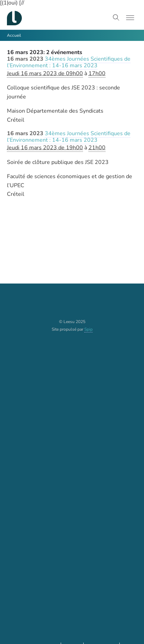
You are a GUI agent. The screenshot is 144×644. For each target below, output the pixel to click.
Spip (88, 329)
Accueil (14, 35)
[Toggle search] (116, 18)
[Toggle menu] (130, 18)
